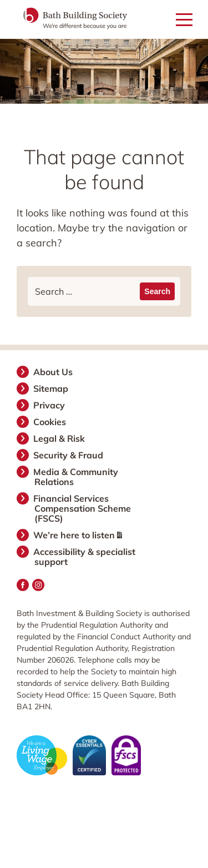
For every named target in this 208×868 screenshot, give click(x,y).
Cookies (50, 422)
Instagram (38, 585)
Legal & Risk (60, 438)
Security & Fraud (69, 455)
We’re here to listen (78, 535)
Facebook (23, 585)
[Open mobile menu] (184, 20)
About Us (54, 372)
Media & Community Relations (76, 477)
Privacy (50, 405)
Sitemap (51, 388)
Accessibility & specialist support (85, 557)
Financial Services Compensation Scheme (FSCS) (83, 508)
